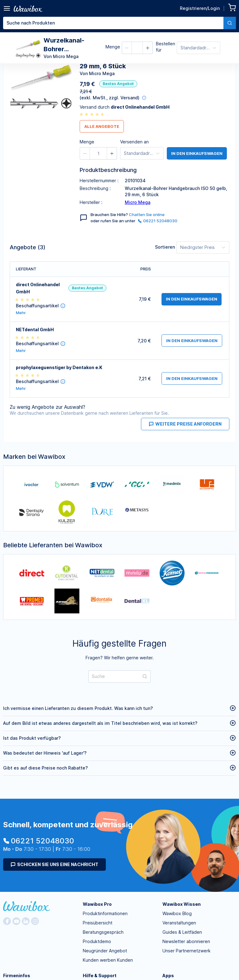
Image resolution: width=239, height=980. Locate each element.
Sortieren (165, 247)
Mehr (21, 313)
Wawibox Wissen (182, 904)
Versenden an (134, 142)
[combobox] (119, 23)
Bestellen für (166, 47)
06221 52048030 (158, 221)
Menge (113, 47)
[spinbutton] (98, 153)
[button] (127, 48)
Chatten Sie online (147, 215)
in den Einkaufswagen (197, 153)
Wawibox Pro (97, 904)
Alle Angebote (102, 126)
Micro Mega (138, 202)
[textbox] (113, 23)
